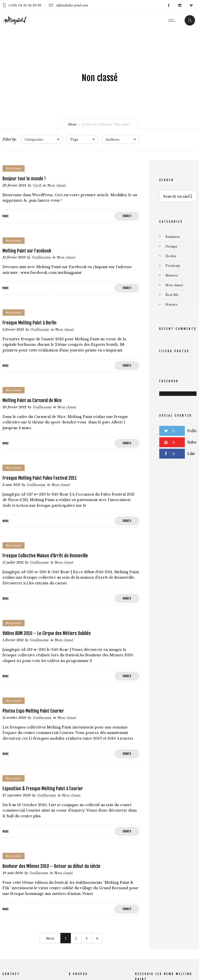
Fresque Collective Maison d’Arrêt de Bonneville (45, 556)
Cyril (37, 186)
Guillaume (41, 257)
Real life (172, 295)
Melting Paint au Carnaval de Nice (32, 400)
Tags (74, 140)
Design (171, 246)
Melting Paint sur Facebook (27, 251)
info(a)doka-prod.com (72, 5)
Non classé (174, 285)
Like (191, 454)
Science (172, 304)
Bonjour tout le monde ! (24, 179)
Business (173, 237)
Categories (34, 140)
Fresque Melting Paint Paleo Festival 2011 (40, 478)
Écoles (171, 256)
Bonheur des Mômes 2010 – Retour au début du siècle (51, 866)
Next (50, 938)
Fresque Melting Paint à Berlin (29, 323)
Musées (172, 275)
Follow (193, 431)
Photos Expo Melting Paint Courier (33, 711)
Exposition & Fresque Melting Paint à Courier (43, 789)
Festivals (173, 266)
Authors (112, 140)
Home (72, 124)
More (6, 216)
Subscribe (193, 442)
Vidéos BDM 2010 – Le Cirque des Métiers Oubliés (47, 633)
